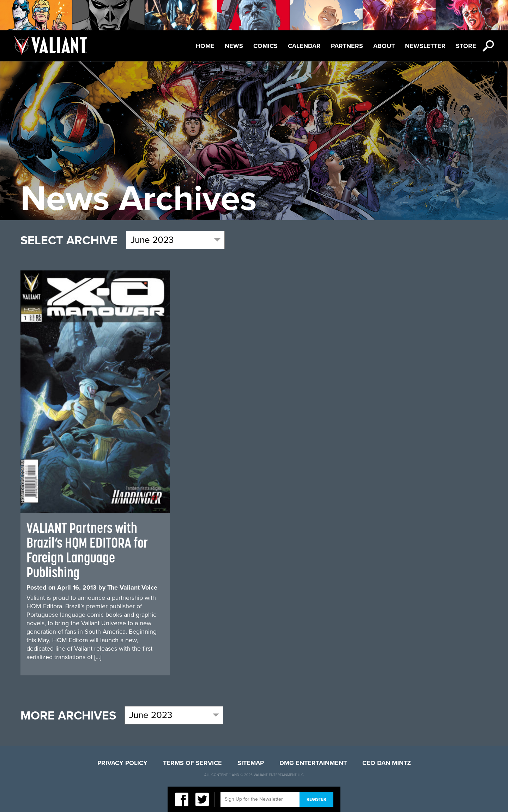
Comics (265, 46)
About (384, 46)
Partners (347, 46)
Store (466, 46)
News (234, 46)
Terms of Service (192, 763)
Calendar (304, 46)
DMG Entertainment (313, 763)
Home (205, 46)
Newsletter (425, 46)
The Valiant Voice (132, 587)
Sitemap (251, 763)
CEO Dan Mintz (387, 763)
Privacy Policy (122, 763)
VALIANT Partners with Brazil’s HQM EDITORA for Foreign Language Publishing (87, 550)
